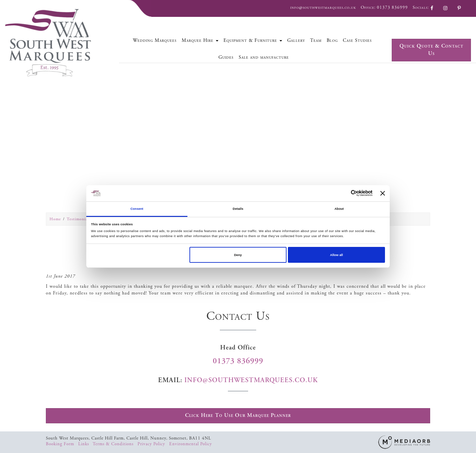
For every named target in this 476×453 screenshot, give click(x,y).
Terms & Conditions (114, 444)
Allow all (336, 255)
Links (84, 444)
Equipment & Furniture (253, 40)
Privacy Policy (152, 444)
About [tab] (339, 209)
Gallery (296, 40)
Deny (238, 255)
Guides (226, 57)
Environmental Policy (191, 444)
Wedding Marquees (155, 40)
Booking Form (61, 444)
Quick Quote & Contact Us (432, 50)
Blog (332, 40)
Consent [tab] (137, 209)
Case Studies (357, 40)
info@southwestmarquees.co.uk (323, 8)
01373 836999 (392, 8)
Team (316, 40)
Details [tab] (238, 209)
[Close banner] (383, 193)
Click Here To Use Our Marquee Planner (238, 415)
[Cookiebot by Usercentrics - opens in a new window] (343, 193)
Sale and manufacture (264, 57)
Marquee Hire (200, 40)
